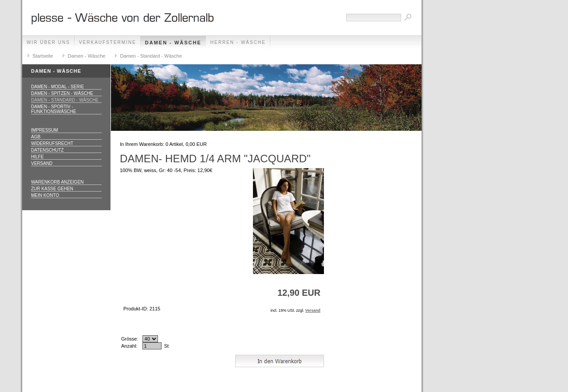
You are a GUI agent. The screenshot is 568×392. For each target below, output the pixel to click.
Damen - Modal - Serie (57, 87)
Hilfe (37, 157)
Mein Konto (45, 195)
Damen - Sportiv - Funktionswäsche (54, 109)
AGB (36, 137)
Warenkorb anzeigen (57, 182)
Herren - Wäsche (238, 42)
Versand (42, 163)
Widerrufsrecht (52, 143)
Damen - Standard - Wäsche (151, 56)
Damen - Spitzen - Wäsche (62, 93)
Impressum (45, 130)
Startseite (43, 56)
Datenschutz (47, 150)
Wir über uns (48, 42)
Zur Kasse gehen (52, 189)
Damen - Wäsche (173, 43)
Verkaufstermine (108, 42)
